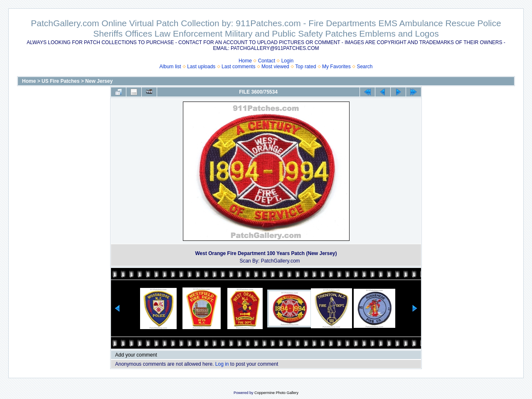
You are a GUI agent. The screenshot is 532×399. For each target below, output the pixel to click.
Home (245, 61)
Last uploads (201, 67)
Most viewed (275, 67)
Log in (222, 364)
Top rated (305, 67)
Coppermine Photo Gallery (276, 393)
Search (365, 67)
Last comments (238, 67)
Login (287, 61)
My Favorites (336, 67)
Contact (267, 61)
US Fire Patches (60, 81)
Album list (170, 67)
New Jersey (99, 81)
